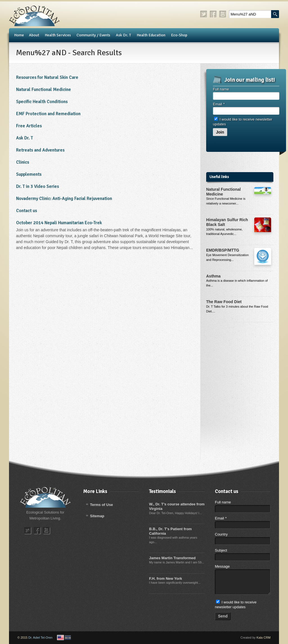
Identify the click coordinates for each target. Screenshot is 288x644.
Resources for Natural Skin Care (47, 77)
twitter (204, 14)
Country (221, 534)
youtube (223, 14)
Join (220, 132)
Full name (221, 89)
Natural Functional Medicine (43, 90)
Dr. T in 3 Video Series (37, 186)
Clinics (22, 162)
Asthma (213, 276)
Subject (221, 550)
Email (219, 104)
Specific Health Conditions (42, 102)
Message (222, 566)
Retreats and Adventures (40, 150)
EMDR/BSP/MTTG (223, 250)
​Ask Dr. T (24, 138)
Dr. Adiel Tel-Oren (40, 638)
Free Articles (29, 126)
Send (223, 616)
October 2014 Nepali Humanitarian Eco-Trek (59, 223)
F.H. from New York (166, 579)
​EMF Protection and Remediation (48, 114)
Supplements (29, 174)
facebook (213, 14)
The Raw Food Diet (224, 302)
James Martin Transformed (172, 558)
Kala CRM (264, 638)
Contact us (26, 211)
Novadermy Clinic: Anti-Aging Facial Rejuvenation (64, 199)
